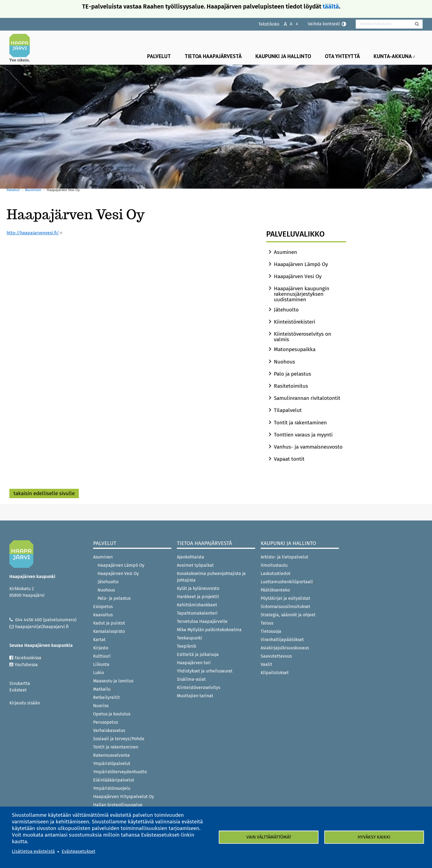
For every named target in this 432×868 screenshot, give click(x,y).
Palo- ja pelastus (114, 598)
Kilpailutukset (275, 673)
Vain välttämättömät (269, 837)
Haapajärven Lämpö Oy (301, 264)
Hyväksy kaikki (374, 837)
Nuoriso (101, 706)
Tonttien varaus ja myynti (303, 435)
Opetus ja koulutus (112, 714)
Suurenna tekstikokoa (283, 24)
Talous (267, 623)
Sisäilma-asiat (191, 679)
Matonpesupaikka (295, 349)
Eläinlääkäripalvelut (114, 780)
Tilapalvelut (288, 410)
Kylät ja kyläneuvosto (198, 588)
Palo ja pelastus (292, 374)
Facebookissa (30, 658)
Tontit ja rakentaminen (300, 423)
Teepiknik (187, 646)
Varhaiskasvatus (109, 730)
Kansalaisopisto (111, 631)
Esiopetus (103, 607)
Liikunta (101, 664)
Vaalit (266, 664)
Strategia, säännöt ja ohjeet (288, 615)
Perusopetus (106, 722)
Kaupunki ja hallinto (283, 56)
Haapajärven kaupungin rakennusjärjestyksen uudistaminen (302, 294)
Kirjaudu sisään (25, 703)
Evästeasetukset (79, 851)
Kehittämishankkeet (197, 605)
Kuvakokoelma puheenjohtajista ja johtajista (211, 577)
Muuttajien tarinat (195, 696)
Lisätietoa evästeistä (33, 851)
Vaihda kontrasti (324, 24)
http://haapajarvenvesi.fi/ (35, 233)
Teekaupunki (190, 638)
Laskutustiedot (276, 573)
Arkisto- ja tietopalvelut (284, 557)
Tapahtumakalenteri (197, 613)
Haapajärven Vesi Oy (298, 276)
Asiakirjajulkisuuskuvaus (285, 648)
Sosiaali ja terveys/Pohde (121, 739)
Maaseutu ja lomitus (113, 681)
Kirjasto (101, 648)
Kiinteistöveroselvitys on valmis (303, 337)
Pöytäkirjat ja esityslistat (285, 598)
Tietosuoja (271, 631)
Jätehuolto (286, 310)
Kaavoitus (103, 615)
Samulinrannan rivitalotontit (307, 398)
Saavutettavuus (276, 656)
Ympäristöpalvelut (112, 763)
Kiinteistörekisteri (295, 322)
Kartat (99, 640)
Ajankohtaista (191, 557)
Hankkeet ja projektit (198, 597)
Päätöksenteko (275, 590)
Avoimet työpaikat (195, 565)
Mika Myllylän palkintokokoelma (209, 630)
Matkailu (104, 689)
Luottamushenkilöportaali (289, 582)
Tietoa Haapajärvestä (213, 56)
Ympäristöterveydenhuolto (120, 772)
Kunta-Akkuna (395, 56)
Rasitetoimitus (291, 386)
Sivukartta (20, 683)
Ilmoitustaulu (274, 565)
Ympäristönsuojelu (112, 788)
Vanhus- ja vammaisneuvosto (308, 447)
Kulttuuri (102, 656)
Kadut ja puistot (109, 623)
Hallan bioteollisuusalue (118, 805)
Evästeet (18, 690)
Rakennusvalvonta (111, 755)
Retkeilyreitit (106, 697)
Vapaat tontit (289, 459)
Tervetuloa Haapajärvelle (202, 621)
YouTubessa (28, 665)
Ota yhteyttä (342, 56)
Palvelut (159, 56)
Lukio (98, 673)
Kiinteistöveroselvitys (199, 687)
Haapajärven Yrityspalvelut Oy (124, 797)
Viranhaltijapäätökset (282, 640)
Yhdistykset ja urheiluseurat (205, 671)
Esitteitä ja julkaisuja (198, 654)
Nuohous (284, 362)
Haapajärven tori (194, 663)
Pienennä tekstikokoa (294, 24)
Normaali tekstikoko (288, 24)
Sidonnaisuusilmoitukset (285, 607)
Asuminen (33, 190)
